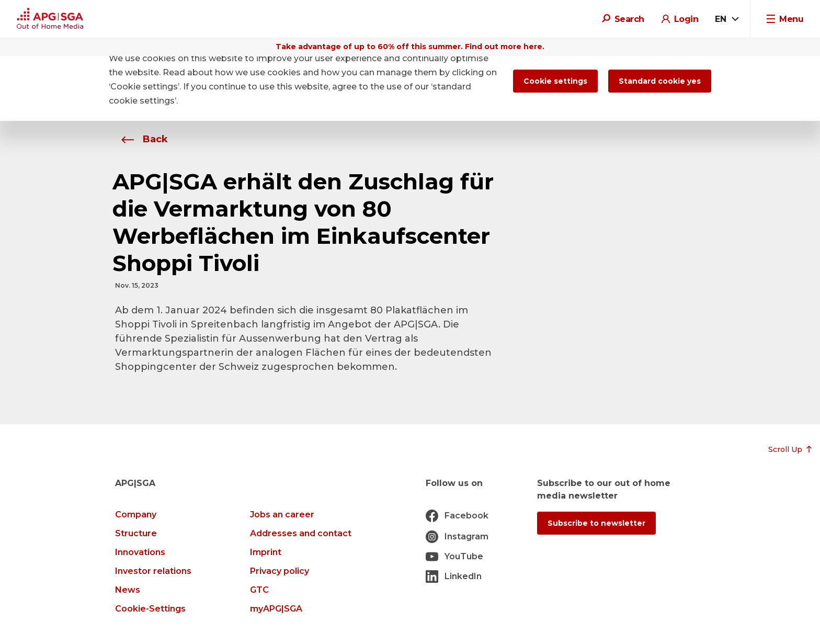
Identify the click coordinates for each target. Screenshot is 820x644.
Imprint (266, 552)
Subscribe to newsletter (596, 523)
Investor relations (153, 571)
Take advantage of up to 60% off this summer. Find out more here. (410, 47)
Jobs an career (282, 515)
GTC (259, 590)
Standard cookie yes (660, 81)
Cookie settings (555, 81)
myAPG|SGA (276, 609)
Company (136, 515)
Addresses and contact (301, 533)
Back (141, 139)
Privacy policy (280, 571)
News (128, 590)
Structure (136, 533)
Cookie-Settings (150, 609)
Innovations (140, 552)
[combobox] (726, 19)
